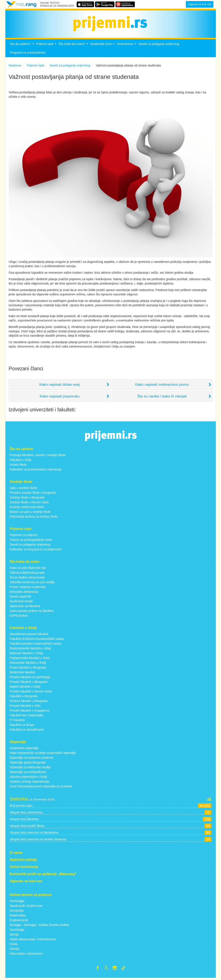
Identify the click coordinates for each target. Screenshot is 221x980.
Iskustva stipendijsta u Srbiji (28, 778)
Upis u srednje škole (23, 489)
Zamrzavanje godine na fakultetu (32, 612)
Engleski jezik (19, 921)
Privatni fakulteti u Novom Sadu (31, 692)
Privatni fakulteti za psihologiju (30, 678)
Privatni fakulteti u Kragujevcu (30, 712)
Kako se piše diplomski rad (28, 569)
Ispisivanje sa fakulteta (25, 607)
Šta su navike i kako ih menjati (162, 397)
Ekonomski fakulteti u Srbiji (28, 664)
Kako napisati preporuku (60, 397)
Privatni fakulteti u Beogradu (29, 683)
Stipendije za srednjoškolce (28, 773)
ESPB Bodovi (19, 617)
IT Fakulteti (17, 721)
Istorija (14, 935)
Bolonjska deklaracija (24, 593)
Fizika (14, 945)
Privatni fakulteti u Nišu (25, 707)
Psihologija (17, 902)
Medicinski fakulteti (23, 673)
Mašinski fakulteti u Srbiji (26, 654)
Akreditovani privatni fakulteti (29, 635)
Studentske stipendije (24, 749)
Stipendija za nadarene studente (32, 759)
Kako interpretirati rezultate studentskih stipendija (43, 754)
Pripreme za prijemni (24, 536)
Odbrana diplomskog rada (27, 574)
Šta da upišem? (23, 46)
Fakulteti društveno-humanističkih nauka (37, 640)
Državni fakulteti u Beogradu (29, 702)
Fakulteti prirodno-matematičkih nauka (35, 645)
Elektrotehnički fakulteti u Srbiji (30, 649)
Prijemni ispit (47, 46)
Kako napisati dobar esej (59, 386)
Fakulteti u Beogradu (24, 697)
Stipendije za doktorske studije (30, 768)
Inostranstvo (127, 46)
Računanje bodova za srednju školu (34, 518)
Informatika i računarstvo (26, 955)
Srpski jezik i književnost (26, 907)
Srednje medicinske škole (27, 508)
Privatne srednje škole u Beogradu (33, 494)
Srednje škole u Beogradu (27, 499)
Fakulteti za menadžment (27, 731)
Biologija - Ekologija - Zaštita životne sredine (40, 926)
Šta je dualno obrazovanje (27, 578)
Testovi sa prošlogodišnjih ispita (31, 541)
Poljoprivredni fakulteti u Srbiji (30, 659)
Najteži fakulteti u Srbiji (25, 688)
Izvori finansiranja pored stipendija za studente (41, 787)
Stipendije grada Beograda (28, 763)
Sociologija (17, 931)
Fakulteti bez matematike (27, 716)
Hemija (15, 950)
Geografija (17, 912)
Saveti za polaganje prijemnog (159, 45)
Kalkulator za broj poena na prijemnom (36, 551)
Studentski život (103, 46)
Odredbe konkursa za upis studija (32, 583)
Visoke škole (18, 466)
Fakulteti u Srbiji (21, 461)
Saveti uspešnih (20, 598)
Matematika (18, 916)
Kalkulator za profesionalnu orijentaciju (36, 471)
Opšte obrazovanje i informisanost (33, 940)
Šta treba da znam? (74, 46)
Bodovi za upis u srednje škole (30, 513)
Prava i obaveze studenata (28, 588)
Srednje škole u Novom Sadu (29, 503)
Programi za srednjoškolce (28, 54)
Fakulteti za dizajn (22, 726)
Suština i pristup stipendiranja (30, 783)
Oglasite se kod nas (200, 4)
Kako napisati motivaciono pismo (162, 386)
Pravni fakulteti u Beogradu (28, 669)
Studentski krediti (21, 602)
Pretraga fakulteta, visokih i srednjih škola (38, 456)
